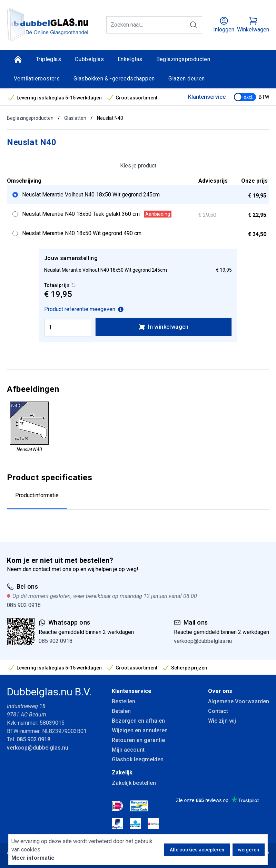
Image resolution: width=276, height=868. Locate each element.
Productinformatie (37, 495)
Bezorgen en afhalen (138, 721)
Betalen (121, 711)
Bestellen (124, 701)
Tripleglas (48, 59)
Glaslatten (75, 118)
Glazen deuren (186, 79)
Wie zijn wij (222, 721)
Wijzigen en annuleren (140, 730)
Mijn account (128, 750)
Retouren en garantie (138, 740)
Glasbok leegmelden (138, 759)
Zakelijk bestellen (134, 783)
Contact (218, 711)
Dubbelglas (89, 59)
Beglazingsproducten (183, 59)
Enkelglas (130, 59)
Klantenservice (207, 97)
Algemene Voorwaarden (239, 701)
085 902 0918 (24, 605)
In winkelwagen (164, 327)
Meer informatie (33, 858)
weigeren (249, 850)
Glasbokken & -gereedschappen (114, 79)
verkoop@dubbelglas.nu (203, 641)
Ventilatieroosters (37, 79)
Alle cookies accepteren (197, 850)
